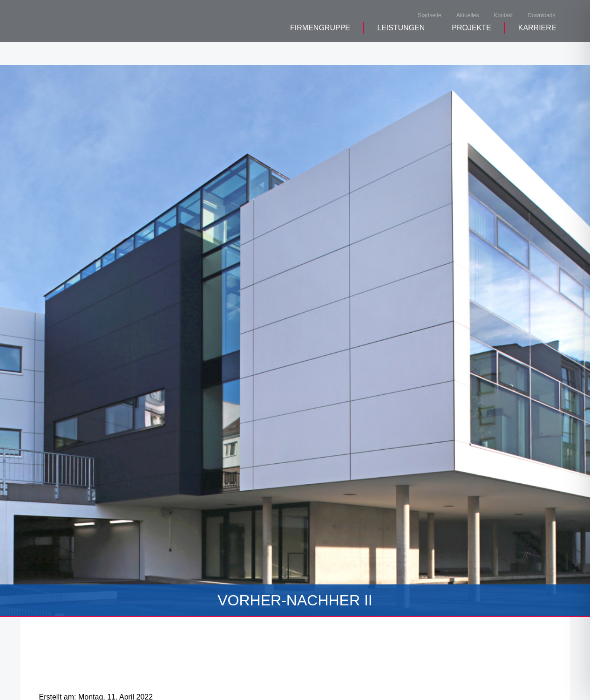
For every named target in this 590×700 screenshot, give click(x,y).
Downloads (541, 16)
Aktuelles (468, 16)
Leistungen (401, 51)
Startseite (430, 16)
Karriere (537, 51)
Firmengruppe (320, 51)
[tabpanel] (295, 341)
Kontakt (503, 16)
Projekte (471, 51)
